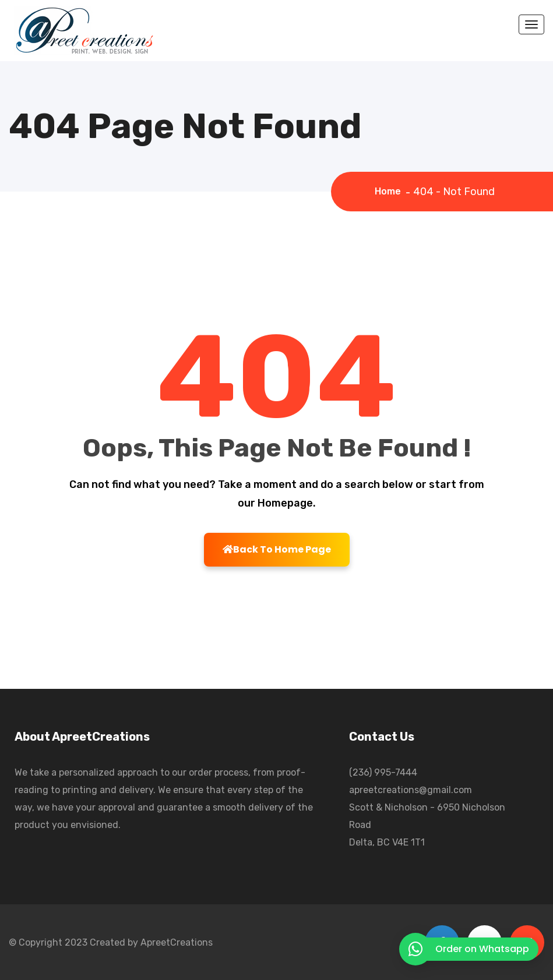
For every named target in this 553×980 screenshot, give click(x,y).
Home (390, 191)
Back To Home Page (277, 549)
